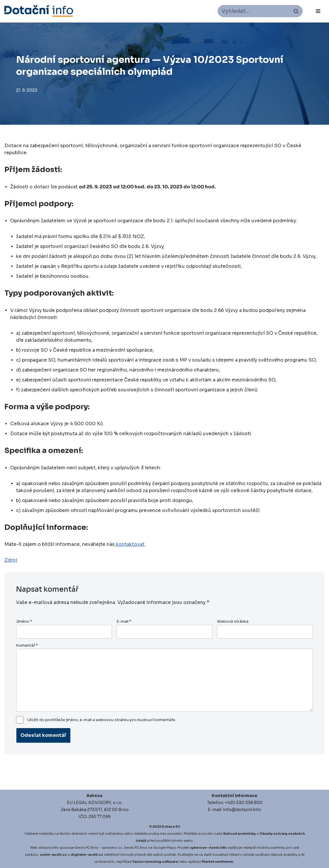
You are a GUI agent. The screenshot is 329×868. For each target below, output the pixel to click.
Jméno (24, 622)
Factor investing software (155, 862)
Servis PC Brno (87, 848)
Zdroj (11, 560)
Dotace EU (171, 827)
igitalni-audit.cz (88, 855)
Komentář (27, 645)
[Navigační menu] (318, 11)
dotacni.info (49, 848)
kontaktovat (130, 544)
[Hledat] (254, 11)
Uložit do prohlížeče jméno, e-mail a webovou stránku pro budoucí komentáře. (102, 720)
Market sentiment (217, 862)
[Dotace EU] (39, 11)
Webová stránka (233, 622)
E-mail (124, 622)
